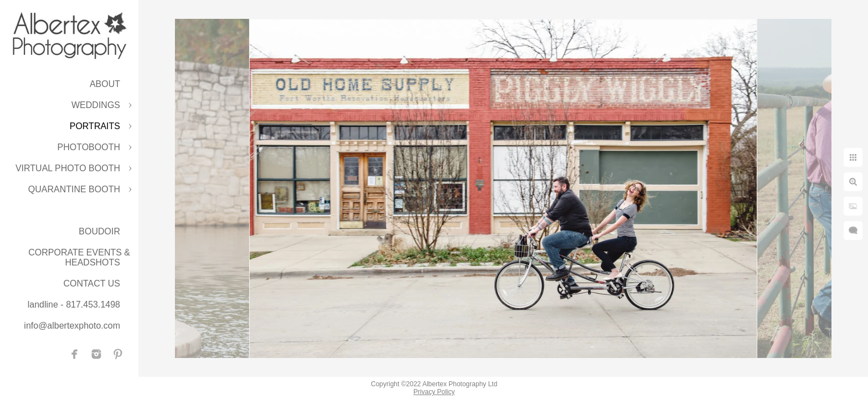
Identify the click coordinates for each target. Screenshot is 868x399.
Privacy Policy (434, 392)
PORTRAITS (95, 126)
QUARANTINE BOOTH (74, 189)
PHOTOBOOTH (89, 147)
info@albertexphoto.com (72, 326)
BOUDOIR (99, 231)
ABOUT (105, 84)
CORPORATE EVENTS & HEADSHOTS (79, 257)
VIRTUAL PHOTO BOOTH (68, 168)
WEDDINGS (96, 105)
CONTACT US (92, 283)
